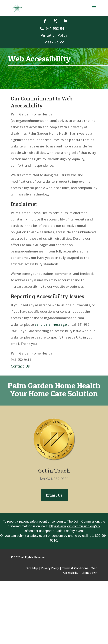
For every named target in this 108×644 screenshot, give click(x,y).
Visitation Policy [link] (54, 35)
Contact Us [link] (20, 366)
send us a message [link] (51, 324)
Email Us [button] (54, 495)
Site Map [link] (32, 568)
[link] (17, 8)
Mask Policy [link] (54, 42)
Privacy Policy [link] (50, 568)
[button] (94, 10)
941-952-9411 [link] (54, 28)
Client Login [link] (89, 573)
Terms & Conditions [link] (75, 568)
